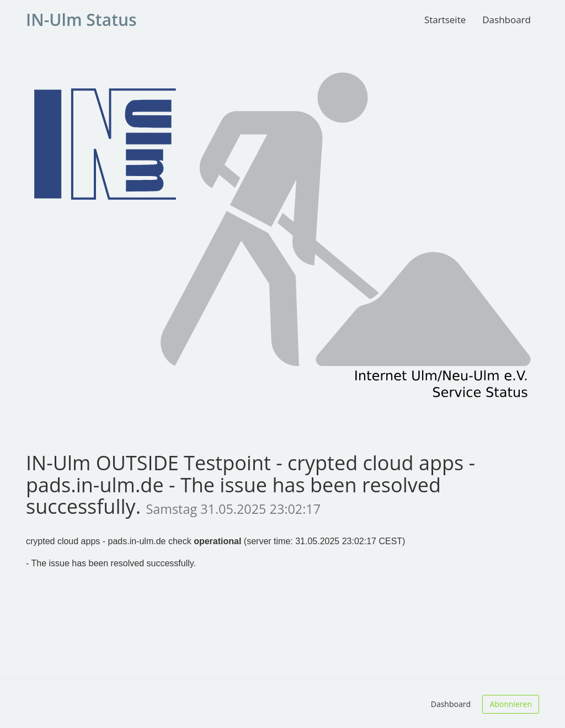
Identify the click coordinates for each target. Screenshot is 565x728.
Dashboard (507, 20)
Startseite (445, 20)
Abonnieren (511, 704)
